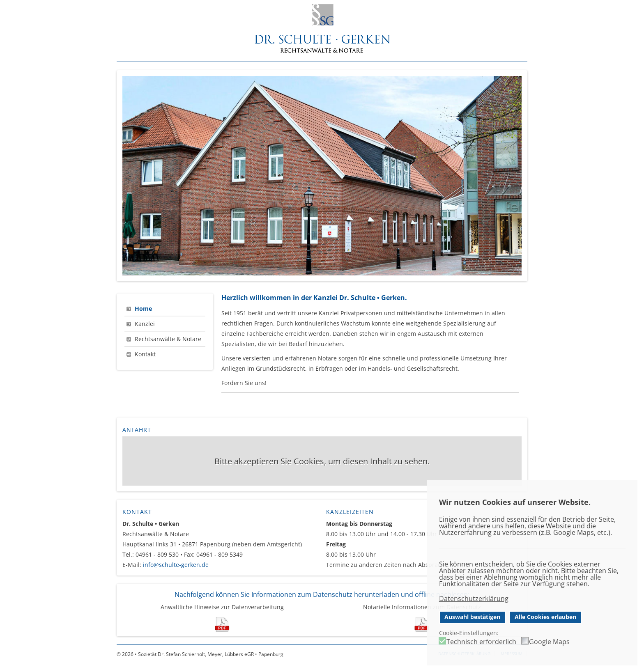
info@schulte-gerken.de (176, 565)
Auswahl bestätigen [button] (472, 617)
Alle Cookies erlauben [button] (545, 617)
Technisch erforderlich (481, 642)
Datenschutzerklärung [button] (474, 599)
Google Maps (549, 642)
